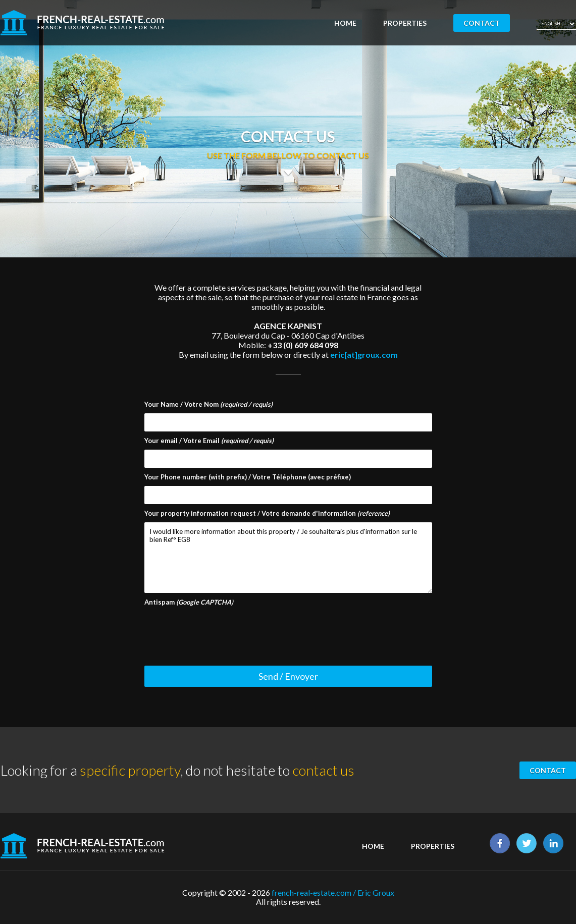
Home (345, 23)
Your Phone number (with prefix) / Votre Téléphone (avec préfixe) (248, 477)
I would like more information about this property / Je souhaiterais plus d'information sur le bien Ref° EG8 (288, 558)
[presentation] (221, 631)
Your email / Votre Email (209, 441)
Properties (405, 23)
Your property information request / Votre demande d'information (267, 513)
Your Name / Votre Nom (208, 404)
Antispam (189, 602)
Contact (482, 23)
